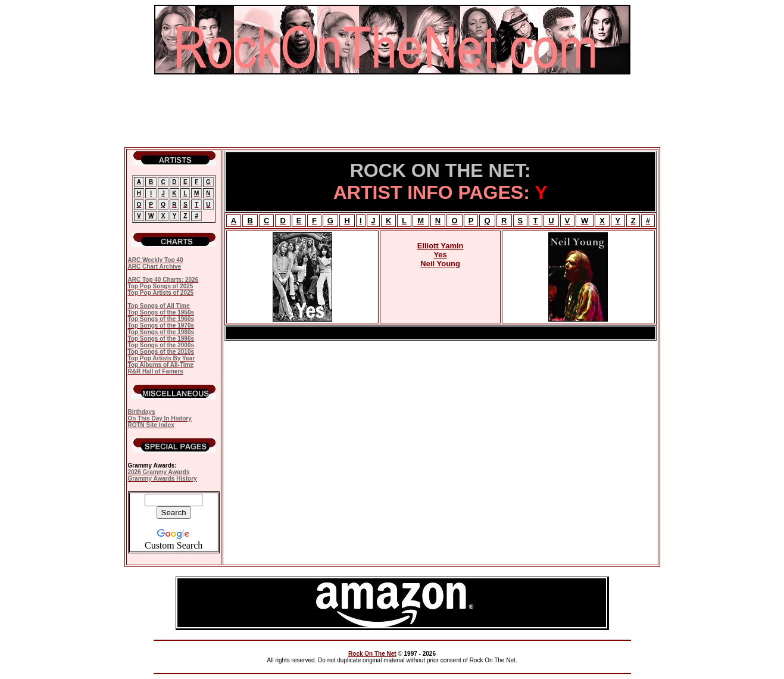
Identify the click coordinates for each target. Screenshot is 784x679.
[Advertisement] (392, 111)
